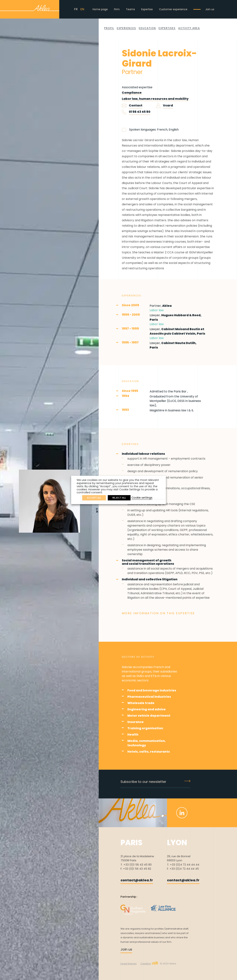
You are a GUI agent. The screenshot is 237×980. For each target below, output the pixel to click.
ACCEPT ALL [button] (94, 498)
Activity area (189, 28)
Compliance (132, 93)
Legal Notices (129, 964)
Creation (149, 964)
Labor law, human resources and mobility (155, 99)
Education (147, 28)
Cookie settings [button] (142, 498)
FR (76, 9)
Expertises (167, 28)
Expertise (147, 9)
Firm (117, 9)
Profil (109, 28)
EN (82, 9)
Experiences (126, 28)
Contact (132, 105)
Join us (210, 9)
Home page (100, 9)
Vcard (164, 105)
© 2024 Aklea (168, 964)
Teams (130, 9)
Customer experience (173, 9)
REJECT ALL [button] (119, 498)
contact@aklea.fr (137, 880)
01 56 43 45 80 (140, 112)
